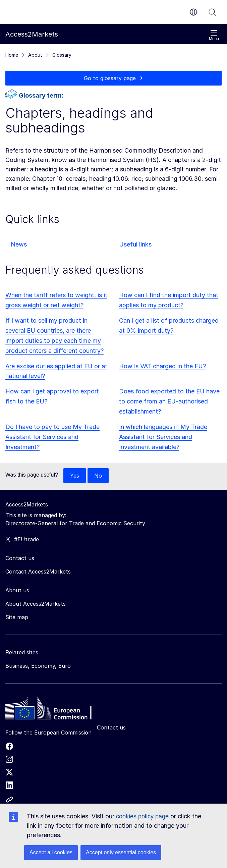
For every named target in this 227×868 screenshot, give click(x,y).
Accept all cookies (51, 852)
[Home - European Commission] (54, 710)
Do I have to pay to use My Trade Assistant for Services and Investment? (52, 437)
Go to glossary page (110, 78)
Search (212, 12)
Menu (214, 35)
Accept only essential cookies (121, 852)
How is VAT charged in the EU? (162, 366)
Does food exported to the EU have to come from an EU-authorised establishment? (169, 401)
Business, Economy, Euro (38, 666)
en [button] (193, 12)
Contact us (111, 727)
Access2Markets (27, 504)
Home (12, 55)
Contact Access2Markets (38, 572)
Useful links (135, 244)
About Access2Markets (36, 604)
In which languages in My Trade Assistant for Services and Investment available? (163, 437)
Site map (17, 617)
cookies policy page (142, 816)
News (19, 244)
